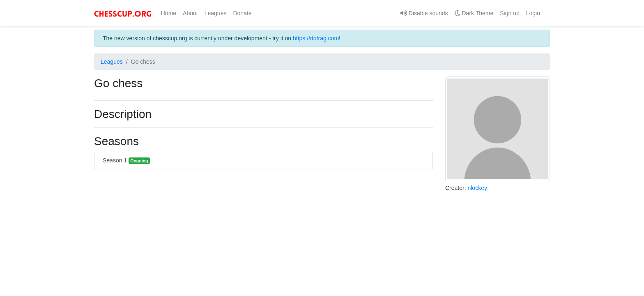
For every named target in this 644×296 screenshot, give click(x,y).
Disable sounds (424, 13)
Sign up (509, 13)
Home (170, 13)
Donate (242, 13)
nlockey (477, 188)
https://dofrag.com (316, 38)
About (190, 13)
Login (533, 13)
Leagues (216, 13)
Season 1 (126, 161)
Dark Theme (474, 13)
